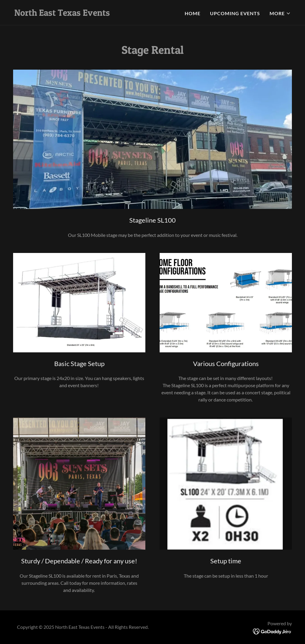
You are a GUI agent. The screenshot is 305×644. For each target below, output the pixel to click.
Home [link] (193, 13)
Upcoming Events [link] (235, 13)
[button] (280, 13)
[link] (62, 14)
